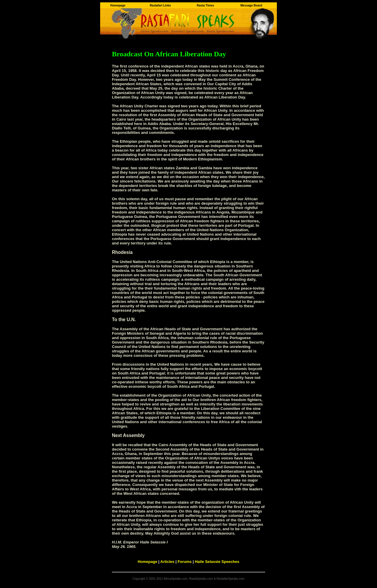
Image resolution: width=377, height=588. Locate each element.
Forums (185, 562)
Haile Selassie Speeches (217, 562)
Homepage (147, 562)
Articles (167, 562)
